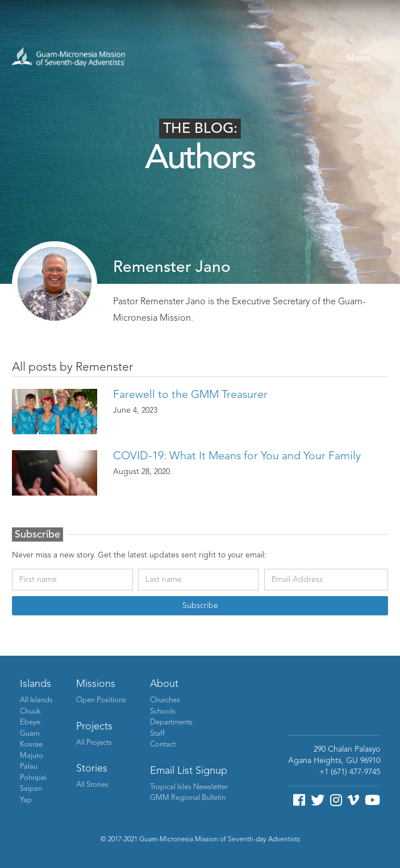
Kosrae (31, 745)
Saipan (31, 789)
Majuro (32, 756)
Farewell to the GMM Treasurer (190, 395)
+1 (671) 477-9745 (350, 772)
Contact (163, 745)
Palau (29, 767)
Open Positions (101, 700)
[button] (365, 58)
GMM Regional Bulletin (188, 798)
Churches (165, 700)
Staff (157, 734)
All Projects (94, 743)
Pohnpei (33, 778)
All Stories (92, 785)
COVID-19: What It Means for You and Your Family (237, 456)
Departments (171, 722)
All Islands (36, 700)
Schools (163, 712)
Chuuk (30, 712)
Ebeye (30, 722)
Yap (26, 800)
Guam (30, 734)
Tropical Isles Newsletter (189, 787)
